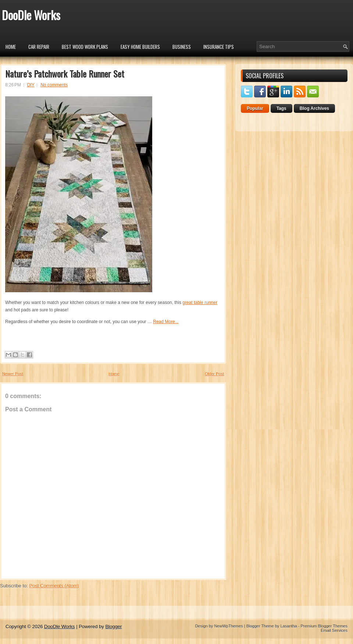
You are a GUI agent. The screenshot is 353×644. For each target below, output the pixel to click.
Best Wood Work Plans (85, 47)
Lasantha (288, 626)
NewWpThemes (228, 626)
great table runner (200, 303)
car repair (39, 47)
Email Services (334, 630)
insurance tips (219, 47)
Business (182, 47)
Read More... (166, 322)
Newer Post (13, 374)
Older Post (214, 374)
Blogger (113, 627)
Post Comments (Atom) (54, 586)
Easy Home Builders (140, 47)
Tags (281, 108)
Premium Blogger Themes (324, 626)
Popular (255, 108)
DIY (31, 85)
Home (11, 47)
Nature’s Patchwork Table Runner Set (65, 74)
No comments (54, 85)
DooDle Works (31, 15)
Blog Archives (314, 108)
